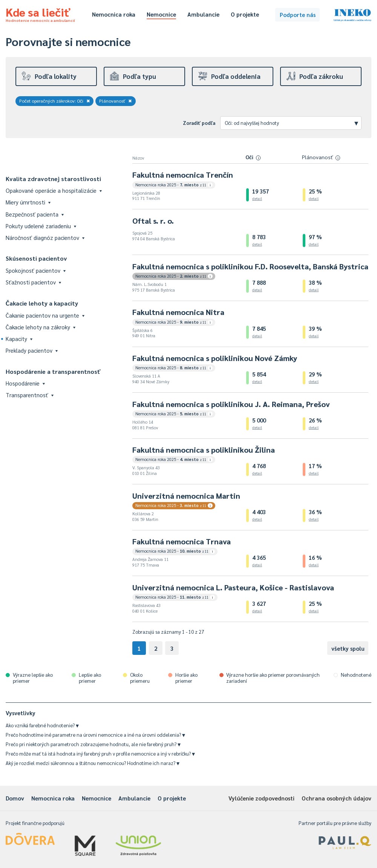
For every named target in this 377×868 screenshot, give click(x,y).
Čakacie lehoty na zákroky (41, 327)
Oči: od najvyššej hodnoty (291, 123)
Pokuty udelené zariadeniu (41, 226)
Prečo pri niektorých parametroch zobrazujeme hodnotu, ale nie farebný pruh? (93, 744)
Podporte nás (298, 15)
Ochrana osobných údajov (336, 798)
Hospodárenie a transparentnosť (53, 371)
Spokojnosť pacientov (36, 270)
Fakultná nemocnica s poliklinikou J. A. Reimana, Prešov (231, 404)
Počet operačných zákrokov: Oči (55, 101)
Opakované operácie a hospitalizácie (54, 190)
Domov (15, 798)
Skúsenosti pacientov (36, 258)
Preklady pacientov (32, 350)
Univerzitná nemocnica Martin (186, 496)
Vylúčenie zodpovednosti (261, 798)
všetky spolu (348, 648)
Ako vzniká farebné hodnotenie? (42, 725)
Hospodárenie (25, 383)
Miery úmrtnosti (28, 202)
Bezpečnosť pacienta (35, 214)
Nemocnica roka (114, 14)
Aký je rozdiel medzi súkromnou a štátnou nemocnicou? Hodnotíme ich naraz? (93, 763)
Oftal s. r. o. (153, 221)
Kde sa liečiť (40, 14)
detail (257, 198)
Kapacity (19, 339)
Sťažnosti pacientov (33, 282)
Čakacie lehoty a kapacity (42, 303)
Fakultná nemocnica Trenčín (183, 175)
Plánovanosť (116, 101)
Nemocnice (161, 14)
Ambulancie (203, 14)
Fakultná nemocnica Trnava (182, 541)
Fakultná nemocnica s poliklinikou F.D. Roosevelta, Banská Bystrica (250, 266)
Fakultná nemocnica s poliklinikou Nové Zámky (215, 358)
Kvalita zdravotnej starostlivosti (53, 179)
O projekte (245, 14)
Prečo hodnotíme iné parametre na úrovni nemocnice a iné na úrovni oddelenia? (95, 735)
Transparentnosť (30, 395)
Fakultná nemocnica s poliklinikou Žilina (204, 450)
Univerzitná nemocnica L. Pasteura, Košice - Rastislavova (233, 587)
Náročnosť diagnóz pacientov (45, 237)
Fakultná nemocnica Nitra (178, 312)
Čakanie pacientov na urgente (45, 315)
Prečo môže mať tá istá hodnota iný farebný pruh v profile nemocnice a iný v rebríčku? (100, 754)
